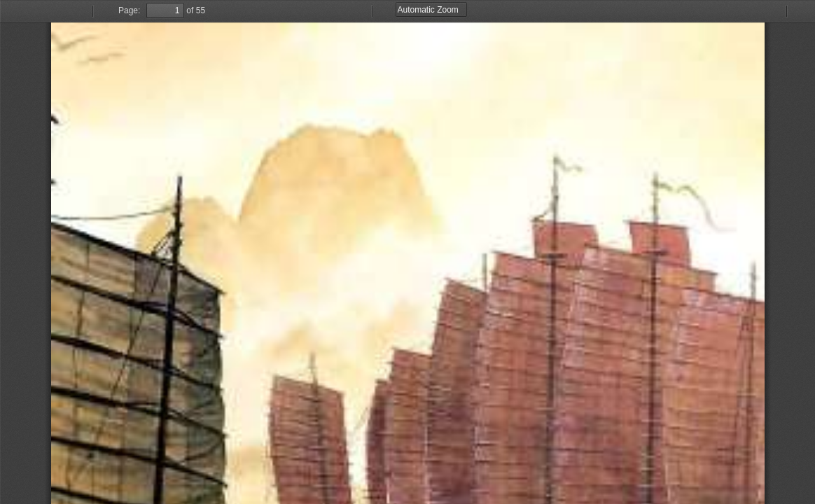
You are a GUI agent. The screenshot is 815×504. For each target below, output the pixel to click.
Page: (129, 10)
